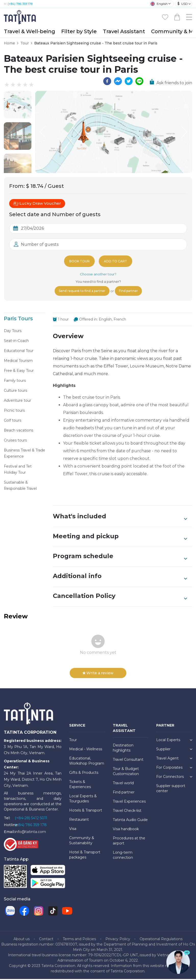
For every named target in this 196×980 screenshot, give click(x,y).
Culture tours (15, 391)
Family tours (15, 382)
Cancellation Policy (120, 597)
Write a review (98, 674)
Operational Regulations (161, 940)
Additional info (120, 578)
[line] (139, 81)
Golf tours (13, 421)
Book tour (78, 261)
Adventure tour (17, 401)
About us (22, 940)
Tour (25, 43)
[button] (18, 105)
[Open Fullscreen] (191, 173)
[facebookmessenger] (118, 81)
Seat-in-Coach (16, 342)
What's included (120, 518)
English (159, 4)
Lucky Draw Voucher (37, 203)
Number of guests (40, 244)
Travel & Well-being (29, 31)
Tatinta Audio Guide (130, 821)
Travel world (123, 784)
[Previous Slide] (43, 132)
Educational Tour (19, 352)
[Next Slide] (185, 132)
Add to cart (116, 261)
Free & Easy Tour (19, 372)
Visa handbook (126, 830)
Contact (46, 940)
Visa (73, 830)
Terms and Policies (79, 940)
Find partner (132, 291)
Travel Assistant (124, 31)
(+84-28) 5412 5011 (31, 819)
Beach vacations (19, 431)
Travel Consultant (128, 761)
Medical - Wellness (86, 750)
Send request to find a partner (80, 291)
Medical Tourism (18, 362)
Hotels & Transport (86, 811)
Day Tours (13, 332)
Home (9, 43)
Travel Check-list (127, 812)
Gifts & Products (84, 774)
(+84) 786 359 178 (20, 4)
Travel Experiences (129, 802)
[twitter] (129, 81)
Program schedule (120, 558)
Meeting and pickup (120, 538)
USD (183, 4)
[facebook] (107, 81)
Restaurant (79, 820)
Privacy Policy (118, 940)
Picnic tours (14, 411)
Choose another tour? (98, 274)
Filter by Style (79, 31)
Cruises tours (15, 441)
